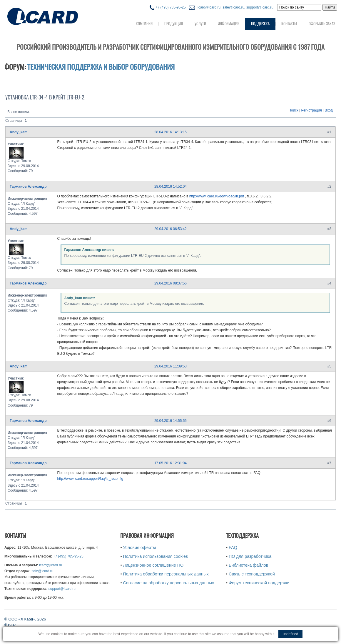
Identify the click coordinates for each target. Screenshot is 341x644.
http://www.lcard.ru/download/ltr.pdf (217, 196)
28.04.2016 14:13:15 (170, 132)
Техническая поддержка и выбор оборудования (101, 67)
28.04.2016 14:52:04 (170, 187)
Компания (144, 24)
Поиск (293, 110)
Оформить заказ (322, 24)
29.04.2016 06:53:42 (170, 229)
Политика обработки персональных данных (166, 574)
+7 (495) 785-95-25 (168, 7)
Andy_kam (19, 132)
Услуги (200, 24)
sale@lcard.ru (233, 7)
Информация (229, 24)
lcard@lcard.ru (208, 7)
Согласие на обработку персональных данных (168, 583)
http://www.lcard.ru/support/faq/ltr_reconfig (90, 479)
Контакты (289, 24)
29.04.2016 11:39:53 (170, 366)
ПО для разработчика (250, 556)
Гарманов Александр (28, 187)
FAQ (233, 548)
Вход (329, 110)
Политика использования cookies (155, 556)
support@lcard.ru (260, 7)
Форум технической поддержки (259, 583)
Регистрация (312, 110)
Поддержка (260, 24)
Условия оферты (139, 548)
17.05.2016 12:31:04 (170, 463)
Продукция (174, 24)
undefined (291, 634)
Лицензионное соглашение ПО (153, 565)
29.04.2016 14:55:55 (170, 421)
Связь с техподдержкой (252, 574)
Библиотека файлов (248, 565)
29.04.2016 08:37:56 (170, 283)
